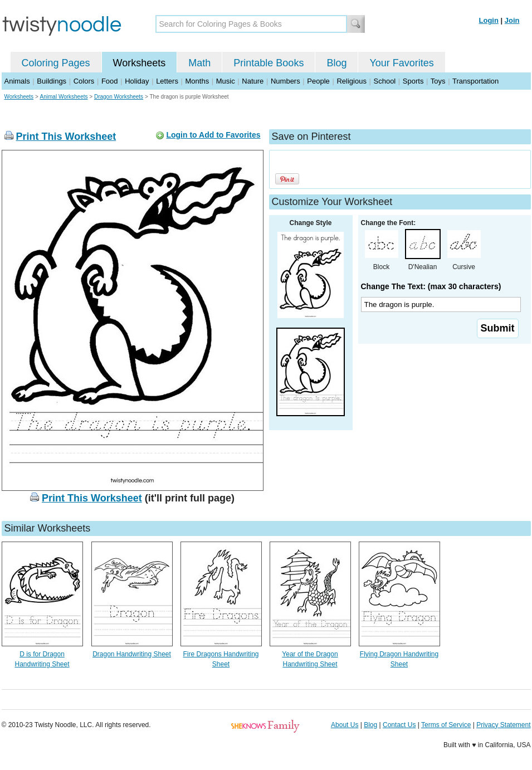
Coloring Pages (56, 63)
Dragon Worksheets (119, 97)
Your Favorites (401, 63)
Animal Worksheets (64, 97)
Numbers (285, 81)
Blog (336, 63)
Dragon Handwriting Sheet (132, 654)
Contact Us (399, 725)
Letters (167, 81)
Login (489, 20)
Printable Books (269, 63)
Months (197, 81)
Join (512, 20)
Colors (84, 81)
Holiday (137, 81)
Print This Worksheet (66, 137)
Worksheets (140, 63)
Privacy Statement (503, 725)
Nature (253, 81)
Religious (351, 81)
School (385, 81)
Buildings (52, 81)
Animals (17, 81)
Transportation (475, 81)
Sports (413, 81)
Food (110, 81)
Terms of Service (446, 725)
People (318, 81)
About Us (345, 725)
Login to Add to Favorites (213, 135)
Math (199, 63)
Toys (438, 81)
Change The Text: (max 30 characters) (431, 286)
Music (226, 81)
